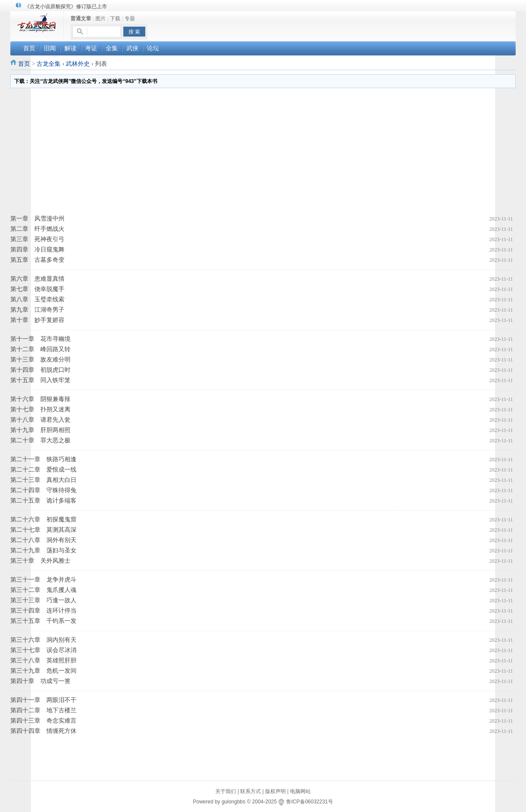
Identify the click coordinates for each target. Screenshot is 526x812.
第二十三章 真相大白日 (43, 480)
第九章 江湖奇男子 (37, 310)
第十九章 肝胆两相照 (40, 430)
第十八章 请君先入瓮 (40, 420)
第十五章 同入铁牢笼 (40, 380)
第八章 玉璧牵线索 (37, 299)
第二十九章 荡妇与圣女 (43, 550)
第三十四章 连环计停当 (43, 611)
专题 (130, 18)
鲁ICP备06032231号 (310, 802)
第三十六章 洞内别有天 (43, 640)
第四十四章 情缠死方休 (43, 731)
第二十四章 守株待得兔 (43, 490)
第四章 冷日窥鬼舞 (37, 250)
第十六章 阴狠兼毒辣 (40, 399)
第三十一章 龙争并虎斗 (43, 580)
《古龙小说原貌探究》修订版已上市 (66, 6)
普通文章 (81, 18)
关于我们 (226, 791)
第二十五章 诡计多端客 (43, 501)
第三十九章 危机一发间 (43, 671)
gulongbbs (234, 802)
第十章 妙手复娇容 (37, 320)
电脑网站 (300, 791)
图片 (101, 18)
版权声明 (275, 791)
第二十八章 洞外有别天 (43, 540)
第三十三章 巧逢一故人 (43, 600)
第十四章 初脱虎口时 (40, 370)
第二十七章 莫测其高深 (43, 530)
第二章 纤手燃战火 (37, 229)
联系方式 (251, 791)
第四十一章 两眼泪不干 (43, 700)
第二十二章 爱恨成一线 (43, 470)
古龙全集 (49, 64)
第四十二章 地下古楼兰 (43, 710)
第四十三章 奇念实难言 (43, 721)
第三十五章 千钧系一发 (43, 621)
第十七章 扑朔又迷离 (40, 409)
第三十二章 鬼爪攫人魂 (43, 590)
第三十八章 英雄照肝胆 (43, 660)
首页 (24, 64)
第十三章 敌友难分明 (40, 360)
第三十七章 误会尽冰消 (43, 650)
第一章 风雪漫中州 (37, 219)
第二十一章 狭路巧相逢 (43, 459)
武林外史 (78, 64)
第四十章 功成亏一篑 (40, 681)
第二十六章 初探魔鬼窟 (43, 519)
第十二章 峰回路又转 (40, 349)
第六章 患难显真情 (37, 279)
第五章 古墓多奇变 (37, 260)
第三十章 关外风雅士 (40, 561)
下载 (115, 18)
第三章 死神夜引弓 (37, 239)
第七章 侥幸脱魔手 (37, 289)
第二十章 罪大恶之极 (40, 440)
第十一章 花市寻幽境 (40, 339)
